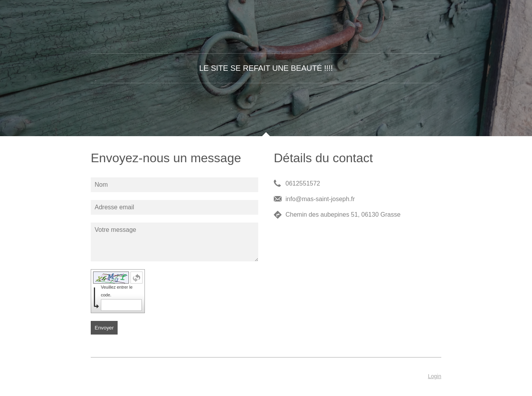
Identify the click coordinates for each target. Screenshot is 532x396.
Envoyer (104, 328)
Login (435, 376)
